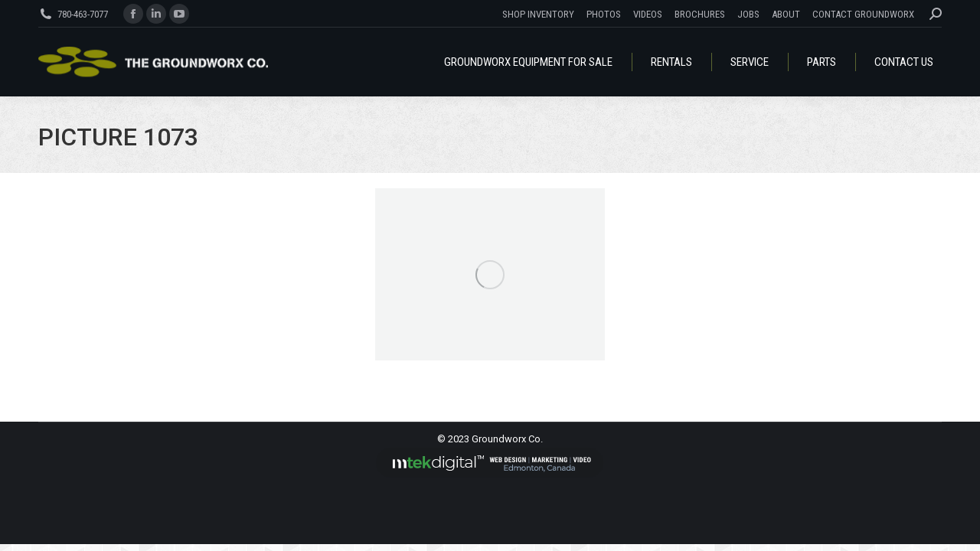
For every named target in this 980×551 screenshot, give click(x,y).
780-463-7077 (83, 14)
